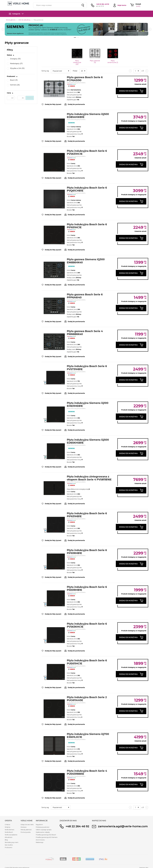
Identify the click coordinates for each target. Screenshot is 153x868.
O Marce (7, 825)
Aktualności (9, 837)
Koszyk (138, 4)
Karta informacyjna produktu (76, 83)
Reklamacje (40, 842)
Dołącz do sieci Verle (27, 825)
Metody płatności (26, 830)
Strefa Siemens (10, 830)
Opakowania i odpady (43, 832)
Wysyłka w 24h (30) (16, 69)
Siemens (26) (13, 85)
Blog (6, 840)
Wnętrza (7, 827)
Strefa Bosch (9, 832)
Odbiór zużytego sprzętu (44, 830)
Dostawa (23, 827)
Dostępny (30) (14, 59)
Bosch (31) (12, 80)
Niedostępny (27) (15, 64)
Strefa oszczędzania (11, 835)
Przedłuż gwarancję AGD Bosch (46, 835)
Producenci (8, 847)
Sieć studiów (9, 845)
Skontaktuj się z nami (12, 842)
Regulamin (39, 825)
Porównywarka (26, 832)
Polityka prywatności (43, 827)
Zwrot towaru (40, 840)
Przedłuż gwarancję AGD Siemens (47, 837)
